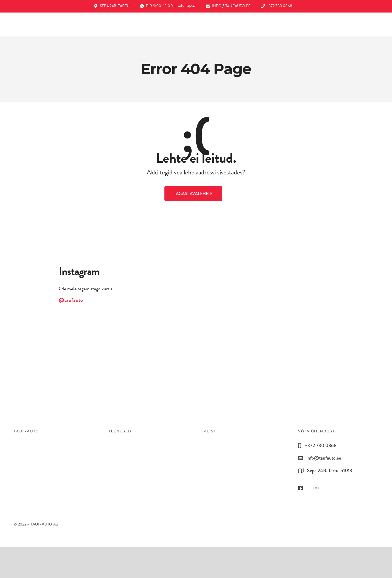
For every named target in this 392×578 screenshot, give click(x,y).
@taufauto (71, 300)
